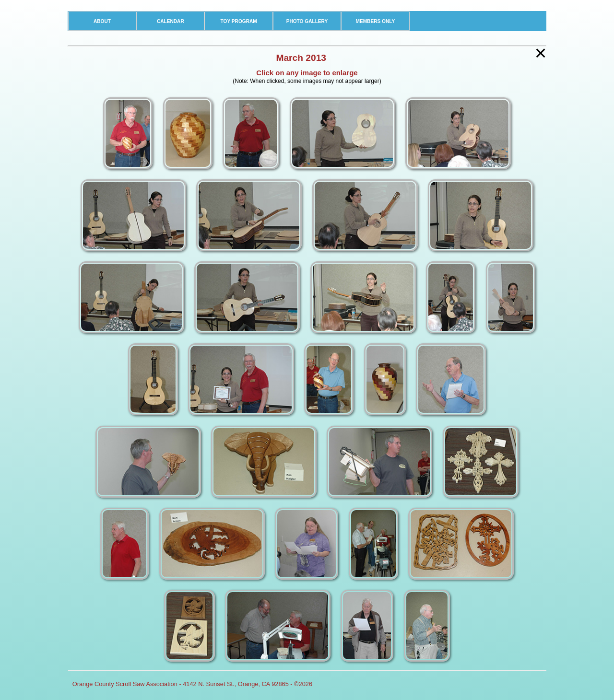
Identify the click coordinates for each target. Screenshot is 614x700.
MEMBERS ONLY (375, 21)
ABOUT (102, 21)
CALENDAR (171, 21)
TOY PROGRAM (239, 21)
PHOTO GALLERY (307, 21)
